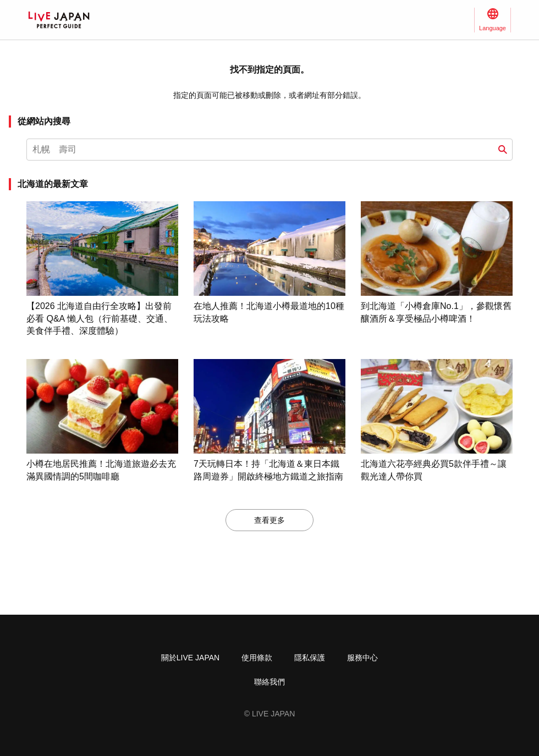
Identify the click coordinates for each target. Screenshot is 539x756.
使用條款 (257, 658)
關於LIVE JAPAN (190, 658)
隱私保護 (310, 658)
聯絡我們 (269, 682)
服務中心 (362, 658)
